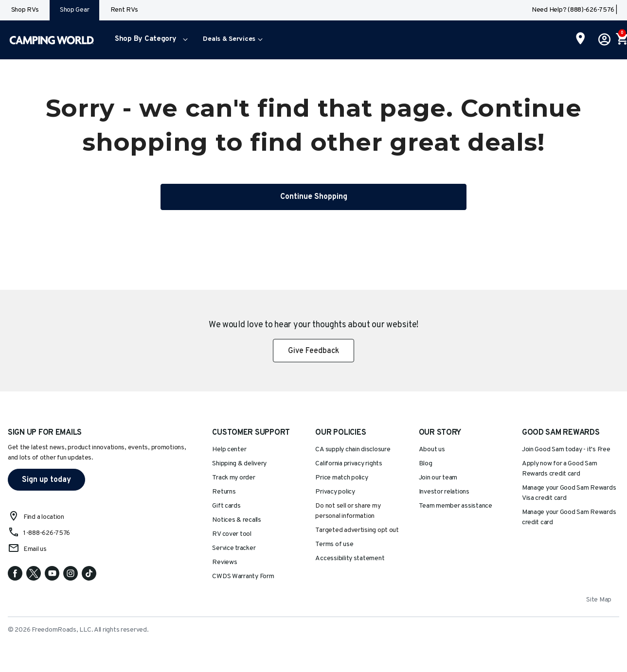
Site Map (599, 600)
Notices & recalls (236, 520)
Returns (224, 492)
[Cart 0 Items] (621, 40)
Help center (229, 450)
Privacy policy (335, 492)
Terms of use (334, 544)
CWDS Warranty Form (243, 576)
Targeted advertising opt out (357, 530)
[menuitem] (149, 40)
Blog (426, 464)
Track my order (233, 478)
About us (432, 450)
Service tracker (234, 548)
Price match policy (341, 478)
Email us (35, 549)
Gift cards (226, 506)
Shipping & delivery (239, 464)
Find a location (44, 517)
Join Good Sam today (566, 450)
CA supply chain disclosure (353, 450)
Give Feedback (313, 351)
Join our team (438, 478)
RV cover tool (232, 534)
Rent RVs (124, 10)
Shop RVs (25, 10)
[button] (149, 40)
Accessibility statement (350, 558)
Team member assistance (456, 506)
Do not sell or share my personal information (348, 511)
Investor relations (444, 492)
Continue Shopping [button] (314, 197)
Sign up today (46, 480)
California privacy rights (349, 464)
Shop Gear (75, 10)
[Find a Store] (581, 39)
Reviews (224, 562)
